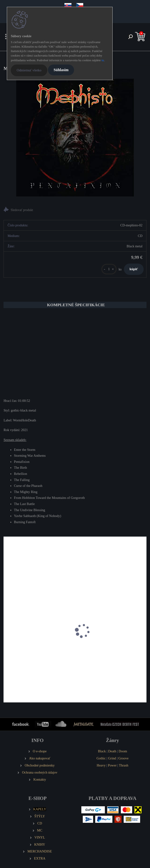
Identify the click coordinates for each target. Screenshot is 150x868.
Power (112, 765)
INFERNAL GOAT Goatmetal (101, 648)
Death (112, 751)
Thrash (124, 765)
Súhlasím (61, 70)
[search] (130, 37)
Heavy (101, 765)
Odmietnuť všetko (29, 70)
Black (102, 751)
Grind (112, 758)
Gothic (101, 758)
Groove (123, 758)
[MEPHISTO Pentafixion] (75, 138)
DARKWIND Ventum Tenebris (28, 648)
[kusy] (109, 269)
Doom (123, 751)
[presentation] (7, 636)
